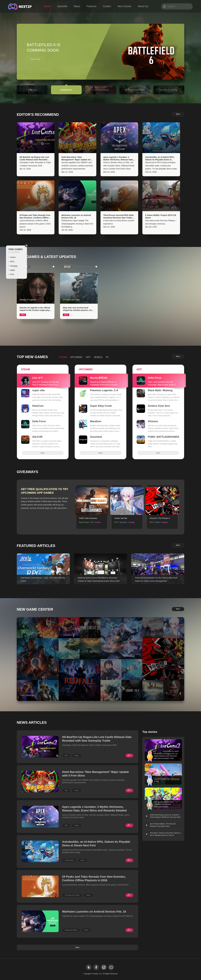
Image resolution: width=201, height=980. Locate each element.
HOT (88, 357)
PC (107, 357)
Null (66, 756)
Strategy (14, 266)
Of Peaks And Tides (72, 895)
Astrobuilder (69, 860)
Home (47, 6)
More (178, 114)
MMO (13, 270)
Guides (107, 6)
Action (13, 257)
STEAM (63, 357)
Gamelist (62, 6)
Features (91, 6)
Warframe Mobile (71, 930)
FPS (12, 274)
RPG (12, 262)
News (77, 6)
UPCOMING (76, 357)
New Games (124, 6)
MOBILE (98, 357)
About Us (143, 6)
